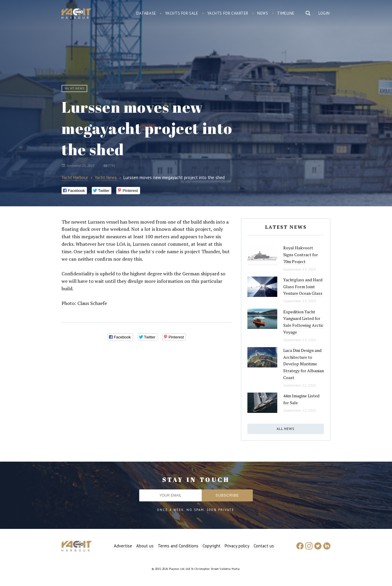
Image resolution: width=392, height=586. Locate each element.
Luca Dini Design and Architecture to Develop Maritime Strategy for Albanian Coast (304, 364)
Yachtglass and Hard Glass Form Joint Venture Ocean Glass (303, 286)
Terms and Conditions (178, 546)
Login (324, 13)
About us (145, 546)
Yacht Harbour (76, 14)
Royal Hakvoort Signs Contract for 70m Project (301, 254)
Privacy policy (237, 546)
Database (146, 13)
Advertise (123, 546)
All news (286, 429)
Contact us (264, 546)
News (263, 13)
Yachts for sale (182, 13)
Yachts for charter (228, 13)
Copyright (212, 546)
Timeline (286, 13)
